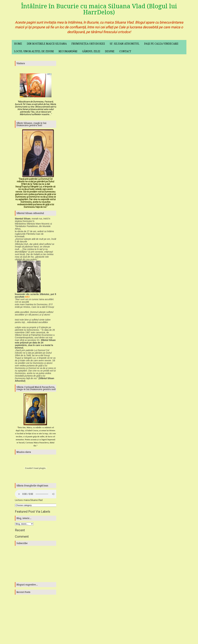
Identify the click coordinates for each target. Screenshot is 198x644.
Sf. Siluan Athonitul (125, 44)
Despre (110, 51)
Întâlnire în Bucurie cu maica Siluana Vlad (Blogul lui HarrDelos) (99, 9)
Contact (125, 51)
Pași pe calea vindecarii (161, 44)
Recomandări (68, 51)
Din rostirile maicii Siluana (47, 44)
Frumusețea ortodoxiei (88, 44)
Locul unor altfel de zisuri (34, 51)
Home (18, 44)
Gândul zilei (91, 51)
